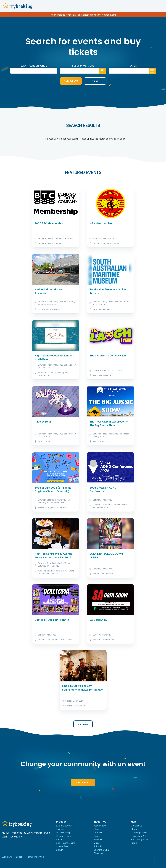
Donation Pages (64, 836)
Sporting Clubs (101, 850)
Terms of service (35, 857)
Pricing (60, 839)
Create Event (83, 782)
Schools (98, 846)
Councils (98, 833)
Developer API (138, 836)
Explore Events (64, 826)
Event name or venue (34, 66)
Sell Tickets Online (66, 843)
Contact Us (137, 826)
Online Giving (63, 833)
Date (132, 66)
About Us (7, 857)
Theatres (98, 853)
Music (97, 843)
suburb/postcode (83, 66)
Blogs (134, 829)
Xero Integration (139, 839)
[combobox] (83, 71)
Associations (100, 826)
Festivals (98, 839)
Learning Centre (139, 833)
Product (60, 829)
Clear (95, 81)
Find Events (71, 81)
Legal (19, 857)
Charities (98, 829)
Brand (134, 843)
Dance (97, 836)
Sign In (60, 850)
